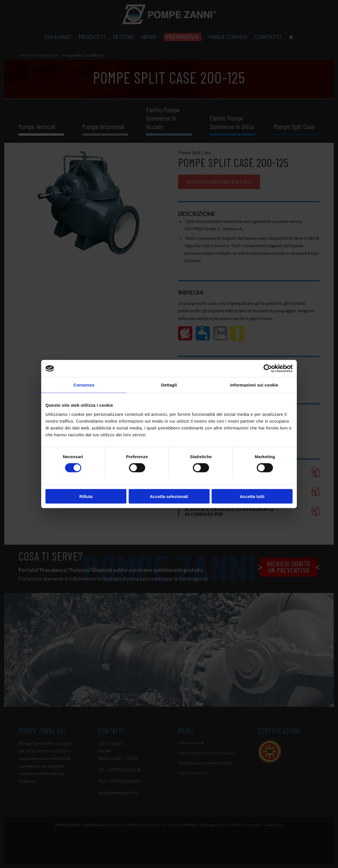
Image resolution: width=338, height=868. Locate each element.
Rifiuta (86, 496)
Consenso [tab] (84, 385)
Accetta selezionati (169, 496)
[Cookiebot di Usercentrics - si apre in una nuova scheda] (268, 369)
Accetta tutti (252, 496)
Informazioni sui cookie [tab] (254, 385)
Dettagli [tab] (169, 385)
